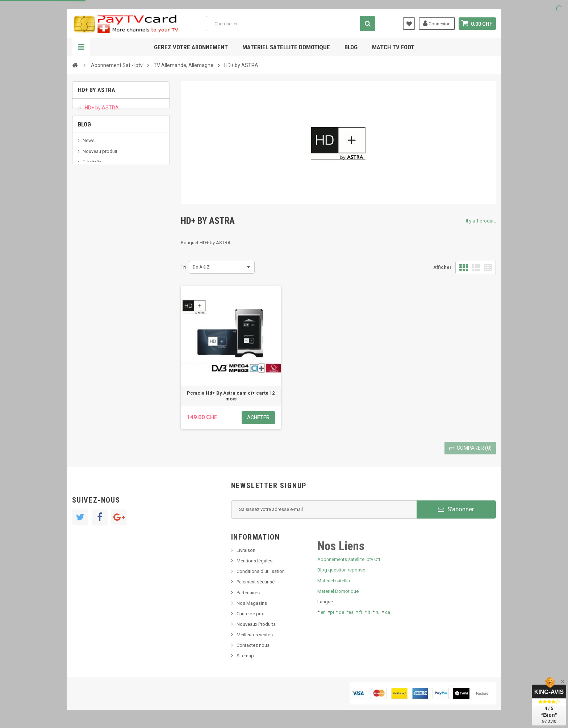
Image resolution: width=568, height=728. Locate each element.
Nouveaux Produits (256, 624)
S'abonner (456, 509)
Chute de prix (250, 614)
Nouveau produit (100, 170)
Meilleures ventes (255, 635)
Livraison (246, 550)
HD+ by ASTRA (101, 111)
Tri (183, 267)
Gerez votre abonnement (191, 47)
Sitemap (245, 656)
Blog (351, 47)
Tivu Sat (91, 203)
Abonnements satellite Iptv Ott (349, 559)
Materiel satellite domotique (286, 47)
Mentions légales (254, 561)
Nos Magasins (252, 603)
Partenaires (248, 593)
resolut (90, 214)
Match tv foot (393, 47)
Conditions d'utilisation (261, 571)
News (89, 159)
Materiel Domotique (338, 591)
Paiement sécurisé (256, 582)
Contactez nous (253, 645)
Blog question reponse (341, 570)
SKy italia (92, 181)
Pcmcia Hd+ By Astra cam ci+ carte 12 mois (231, 396)
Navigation (81, 47)
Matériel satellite (334, 581)
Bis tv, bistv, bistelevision (108, 192)
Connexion (437, 23)
